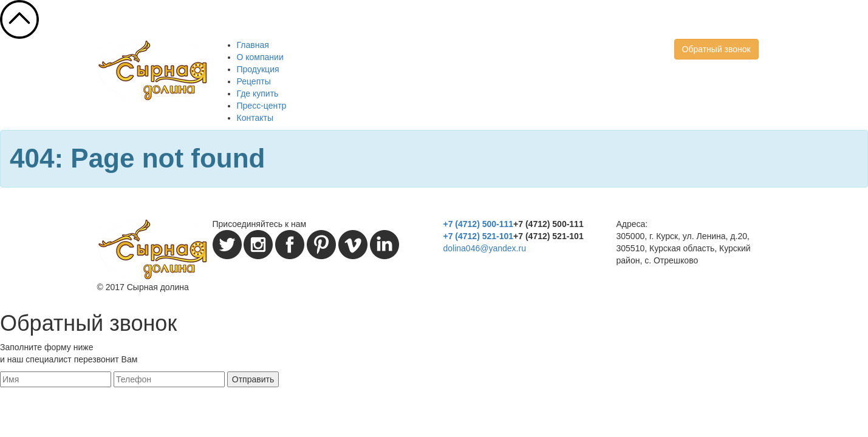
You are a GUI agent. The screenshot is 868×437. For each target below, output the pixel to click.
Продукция (258, 69)
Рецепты (254, 81)
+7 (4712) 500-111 (479, 224)
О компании (260, 57)
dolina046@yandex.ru (485, 248)
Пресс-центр (262, 106)
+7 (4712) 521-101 (479, 236)
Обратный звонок (716, 49)
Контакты (255, 118)
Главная (253, 45)
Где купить (258, 93)
